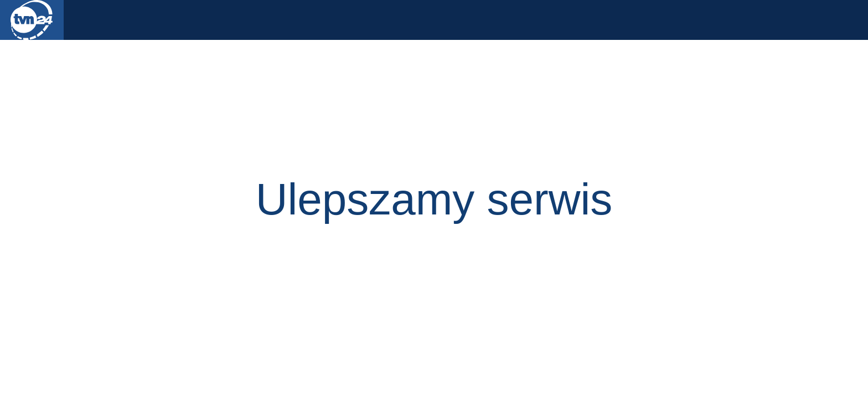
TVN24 (32, 20)
